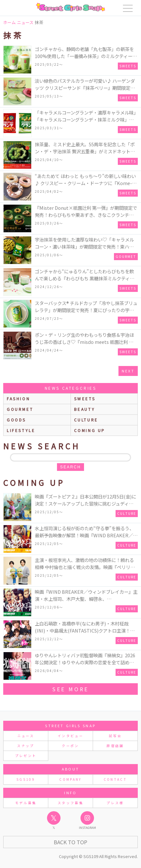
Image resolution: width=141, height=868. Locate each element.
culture (86, 420)
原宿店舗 (115, 746)
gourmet (20, 409)
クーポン (70, 746)
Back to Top (70, 842)
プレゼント (26, 756)
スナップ (26, 746)
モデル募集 (26, 803)
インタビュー (70, 736)
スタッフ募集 (70, 803)
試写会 (115, 736)
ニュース (26, 736)
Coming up (90, 430)
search (70, 467)
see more (70, 689)
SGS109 (26, 779)
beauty (85, 409)
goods (16, 420)
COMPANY (70, 779)
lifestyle (21, 430)
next (128, 371)
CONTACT (115, 779)
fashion (18, 399)
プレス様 (115, 803)
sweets (85, 399)
